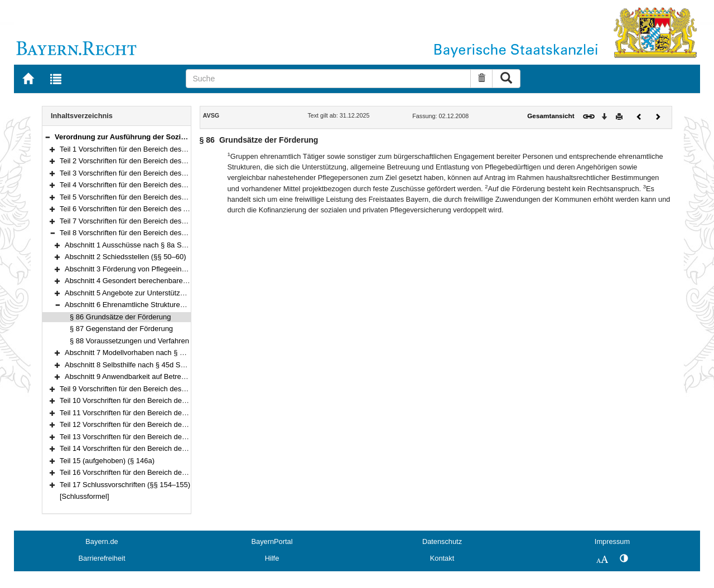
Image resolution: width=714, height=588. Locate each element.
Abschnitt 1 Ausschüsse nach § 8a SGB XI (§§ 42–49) (151, 245)
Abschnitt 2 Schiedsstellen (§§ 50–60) (125, 257)
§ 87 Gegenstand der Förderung (121, 329)
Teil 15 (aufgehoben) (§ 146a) (107, 461)
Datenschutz (442, 541)
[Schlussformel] (85, 496)
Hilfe (272, 558)
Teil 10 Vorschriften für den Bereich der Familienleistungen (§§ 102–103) (175, 400)
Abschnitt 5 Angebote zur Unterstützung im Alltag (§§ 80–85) (161, 293)
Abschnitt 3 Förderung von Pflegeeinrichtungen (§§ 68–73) (158, 269)
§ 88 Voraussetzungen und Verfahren (129, 341)
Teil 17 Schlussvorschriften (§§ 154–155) (125, 485)
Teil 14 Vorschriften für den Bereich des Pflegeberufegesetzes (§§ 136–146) (181, 448)
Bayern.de (102, 541)
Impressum (612, 541)
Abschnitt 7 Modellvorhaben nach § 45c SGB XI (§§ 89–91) (160, 353)
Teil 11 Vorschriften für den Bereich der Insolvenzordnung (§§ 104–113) (174, 413)
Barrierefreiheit (102, 558)
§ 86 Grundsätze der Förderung (120, 317)
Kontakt (442, 558)
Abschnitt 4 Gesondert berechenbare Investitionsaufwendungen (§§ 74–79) (185, 281)
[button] (47, 137)
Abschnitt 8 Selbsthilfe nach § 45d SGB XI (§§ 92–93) (151, 365)
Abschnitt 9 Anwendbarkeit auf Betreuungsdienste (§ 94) (155, 376)
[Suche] (328, 79)
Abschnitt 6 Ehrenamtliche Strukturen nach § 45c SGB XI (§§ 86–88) (175, 305)
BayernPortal (272, 541)
